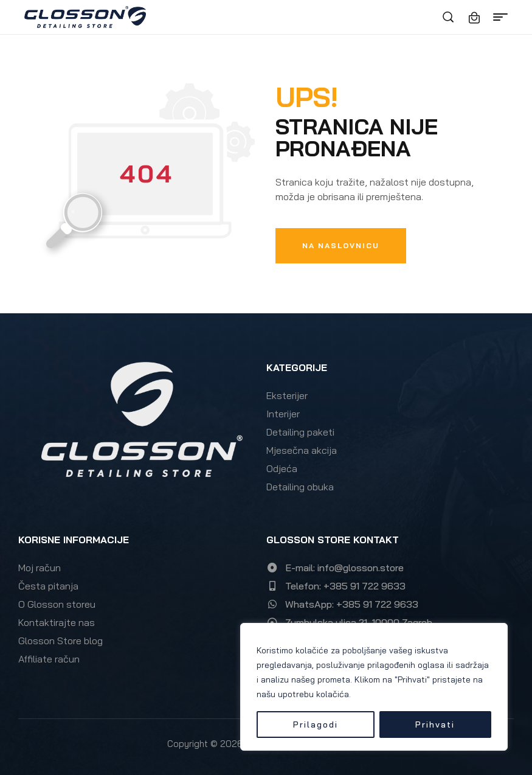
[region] (374, 687)
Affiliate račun (49, 659)
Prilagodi (316, 725)
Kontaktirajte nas (57, 622)
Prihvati (435, 725)
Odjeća (282, 468)
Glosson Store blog (60, 641)
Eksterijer (287, 395)
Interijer (283, 414)
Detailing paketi (300, 432)
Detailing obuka (300, 487)
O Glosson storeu (57, 604)
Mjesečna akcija (302, 450)
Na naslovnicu (341, 245)
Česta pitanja (48, 586)
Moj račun (40, 568)
